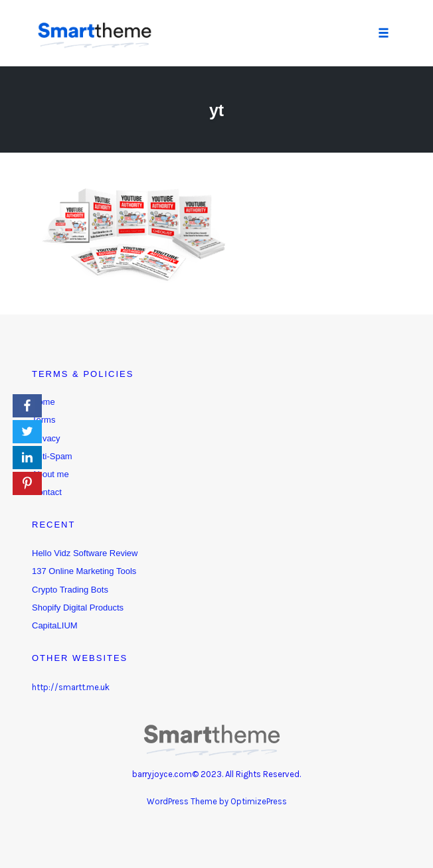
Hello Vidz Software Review (85, 553)
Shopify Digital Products (78, 608)
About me (50, 474)
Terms (43, 420)
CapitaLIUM (55, 625)
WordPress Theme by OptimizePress (217, 801)
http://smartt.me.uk (71, 687)
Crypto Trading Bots (70, 590)
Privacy (46, 438)
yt (217, 110)
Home (43, 402)
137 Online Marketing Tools (84, 571)
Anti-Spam (52, 456)
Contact (47, 492)
